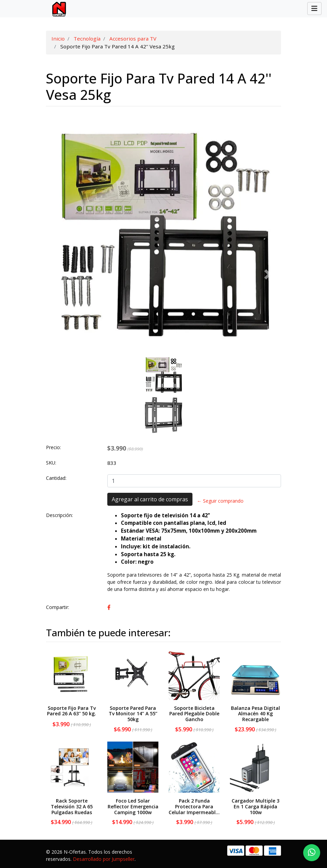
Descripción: (59, 515)
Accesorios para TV (133, 39)
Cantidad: (56, 478)
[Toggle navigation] (314, 9)
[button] (59, 274)
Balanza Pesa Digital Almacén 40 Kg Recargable (255, 714)
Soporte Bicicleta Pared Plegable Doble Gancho (194, 714)
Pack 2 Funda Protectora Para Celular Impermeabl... (194, 806)
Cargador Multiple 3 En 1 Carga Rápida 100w (255, 806)
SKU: (51, 463)
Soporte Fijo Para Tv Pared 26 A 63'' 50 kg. (72, 711)
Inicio (58, 39)
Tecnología (87, 39)
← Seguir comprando (220, 501)
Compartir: (58, 607)
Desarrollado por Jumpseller (104, 859)
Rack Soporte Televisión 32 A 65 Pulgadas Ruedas (72, 806)
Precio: (53, 447)
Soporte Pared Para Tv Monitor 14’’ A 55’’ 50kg (133, 714)
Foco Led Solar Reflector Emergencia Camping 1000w (133, 806)
